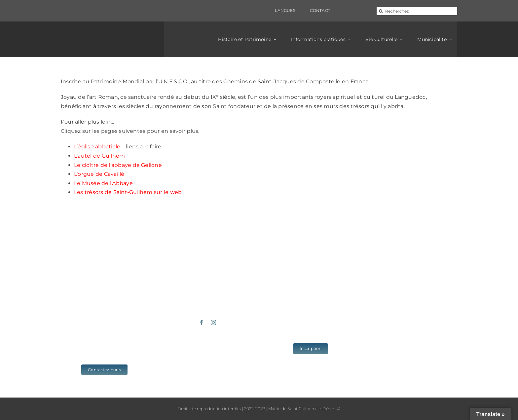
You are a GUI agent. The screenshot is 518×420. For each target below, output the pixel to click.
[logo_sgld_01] (104, 34)
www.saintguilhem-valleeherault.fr (414, 325)
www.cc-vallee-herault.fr (414, 336)
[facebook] (202, 323)
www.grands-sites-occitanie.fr (414, 358)
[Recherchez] (417, 11)
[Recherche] (381, 11)
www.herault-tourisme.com (414, 347)
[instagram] (213, 323)
